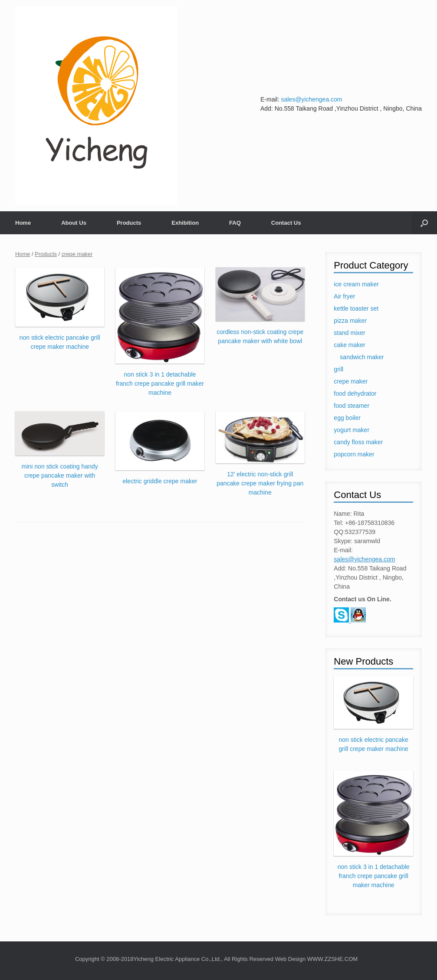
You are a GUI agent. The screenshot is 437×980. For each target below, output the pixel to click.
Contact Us (286, 223)
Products (129, 223)
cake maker (349, 345)
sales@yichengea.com (311, 99)
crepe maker (77, 254)
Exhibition (185, 223)
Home (23, 223)
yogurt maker (352, 430)
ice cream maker (356, 284)
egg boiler (347, 418)
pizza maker (350, 321)
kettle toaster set (356, 308)
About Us (74, 223)
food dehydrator (355, 393)
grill (338, 369)
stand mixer (349, 333)
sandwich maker (362, 357)
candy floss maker (358, 442)
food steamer (352, 406)
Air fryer (344, 296)
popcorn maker (354, 454)
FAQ (235, 223)
